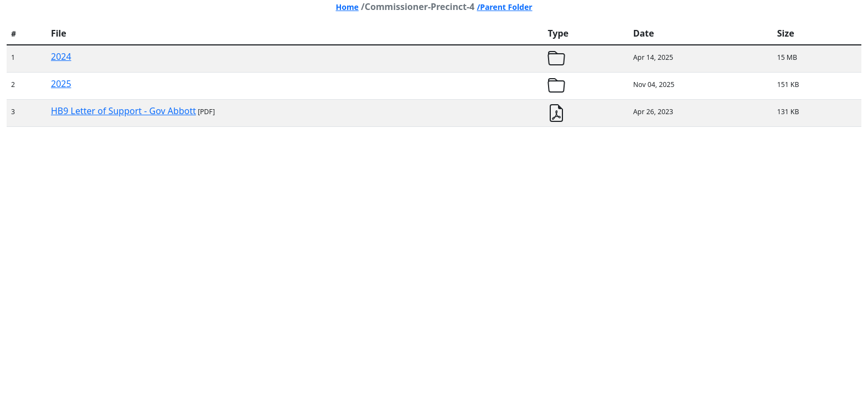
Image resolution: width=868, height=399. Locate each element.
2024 (61, 57)
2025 (61, 84)
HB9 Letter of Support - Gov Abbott (123, 111)
